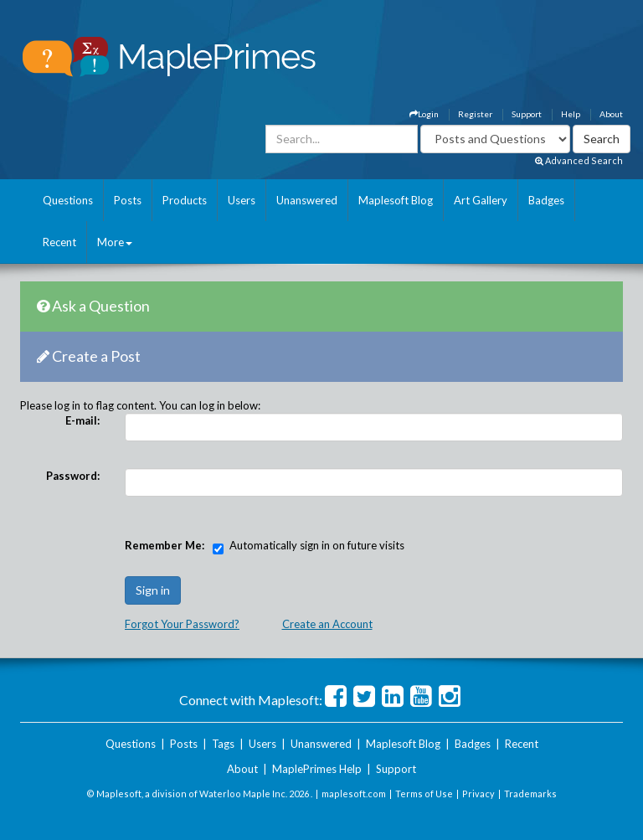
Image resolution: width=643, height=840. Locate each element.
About (611, 114)
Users (242, 200)
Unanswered (307, 200)
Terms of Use (424, 794)
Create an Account (327, 624)
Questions (68, 200)
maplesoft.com (354, 794)
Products (185, 200)
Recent (59, 242)
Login (424, 114)
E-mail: (82, 420)
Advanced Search (579, 160)
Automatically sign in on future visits (317, 545)
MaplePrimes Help (317, 769)
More (115, 242)
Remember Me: (165, 545)
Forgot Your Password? (182, 624)
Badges (546, 200)
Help (571, 114)
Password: (73, 476)
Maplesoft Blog (396, 200)
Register (475, 114)
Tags (223, 744)
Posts (128, 200)
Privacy (478, 794)
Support (527, 114)
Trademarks (530, 794)
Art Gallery (481, 200)
